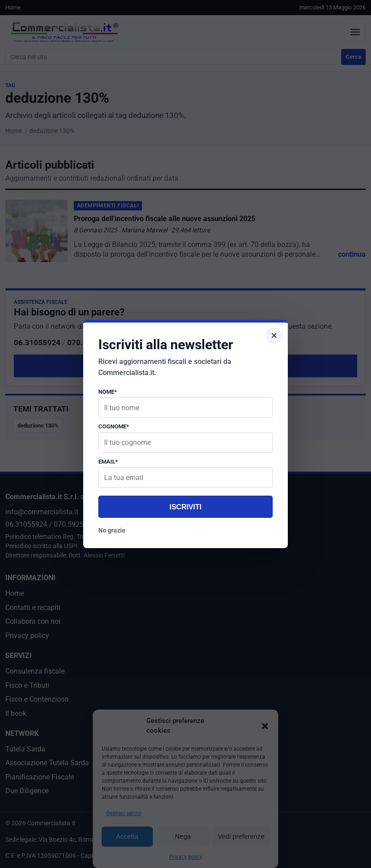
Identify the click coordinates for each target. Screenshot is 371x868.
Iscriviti (185, 507)
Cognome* (114, 426)
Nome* (108, 392)
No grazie (112, 530)
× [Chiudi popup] (274, 335)
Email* (108, 462)
